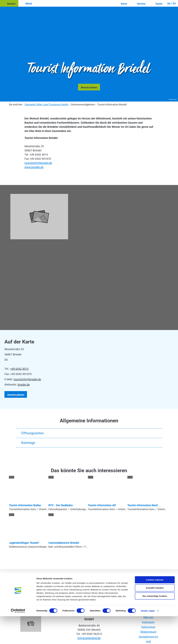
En (174, 3)
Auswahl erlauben (155, 616)
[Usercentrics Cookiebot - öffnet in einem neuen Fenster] (18, 639)
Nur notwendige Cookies (155, 624)
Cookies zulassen (155, 607)
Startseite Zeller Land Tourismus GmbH (46, 105)
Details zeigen (148, 639)
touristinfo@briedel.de (38, 163)
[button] (9, 3)
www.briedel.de (34, 167)
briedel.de (24, 385)
